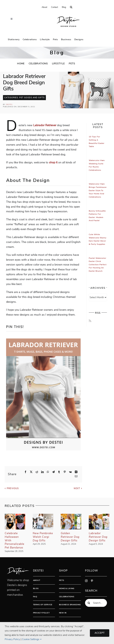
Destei (9, 105)
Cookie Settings (32, 639)
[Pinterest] (65, 472)
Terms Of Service (43, 605)
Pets (62, 580)
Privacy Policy (41, 613)
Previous (13, 488)
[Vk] (70, 472)
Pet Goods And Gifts (32, 98)
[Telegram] (53, 472)
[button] (71, 7)
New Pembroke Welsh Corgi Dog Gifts (43, 537)
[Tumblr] (59, 472)
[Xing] (76, 472)
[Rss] (90, 321)
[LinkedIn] (42, 472)
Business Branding (70, 605)
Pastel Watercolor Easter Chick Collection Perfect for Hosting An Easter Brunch (98, 265)
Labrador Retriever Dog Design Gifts (98, 537)
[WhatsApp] (48, 472)
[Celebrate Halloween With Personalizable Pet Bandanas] (15, 516)
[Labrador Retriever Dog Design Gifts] (99, 516)
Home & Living (67, 588)
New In (63, 613)
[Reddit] (37, 472)
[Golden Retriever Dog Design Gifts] (71, 516)
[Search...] (96, 603)
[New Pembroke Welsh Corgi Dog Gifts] (43, 516)
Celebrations (67, 597)
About (37, 580)
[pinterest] (92, 581)
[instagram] (86, 581)
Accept (100, 633)
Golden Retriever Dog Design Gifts (70, 537)
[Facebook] (26, 472)
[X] (31, 472)
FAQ (35, 597)
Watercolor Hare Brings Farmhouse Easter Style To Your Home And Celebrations (98, 190)
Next (77, 488)
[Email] (76, 476)
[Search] (89, 603)
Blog (36, 588)
